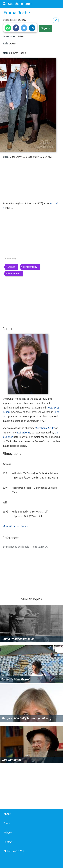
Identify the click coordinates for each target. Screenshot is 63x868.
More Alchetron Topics (15, 526)
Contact (8, 842)
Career (11, 267)
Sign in (45, 28)
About (7, 814)
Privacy (8, 833)
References (14, 273)
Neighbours (24, 433)
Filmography (30, 267)
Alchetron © (14, 851)
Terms (7, 823)
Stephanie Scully (46, 428)
